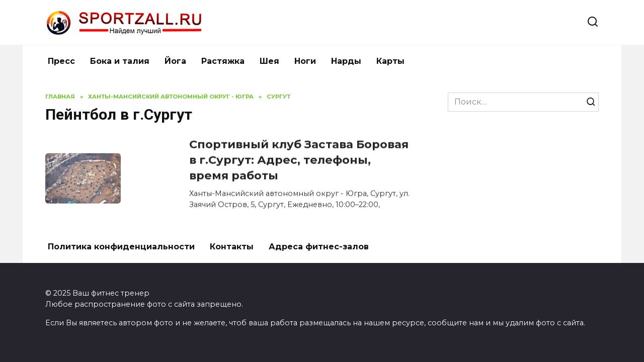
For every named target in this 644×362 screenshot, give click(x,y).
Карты (390, 61)
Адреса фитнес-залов (319, 247)
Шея (269, 61)
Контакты (232, 247)
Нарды (346, 61)
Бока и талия (120, 61)
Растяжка (223, 61)
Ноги (305, 61)
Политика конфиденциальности (121, 247)
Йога (175, 61)
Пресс (61, 61)
